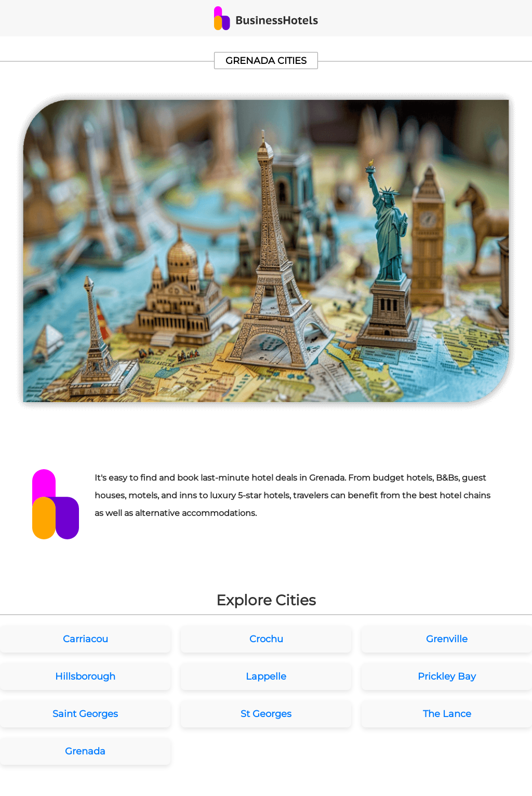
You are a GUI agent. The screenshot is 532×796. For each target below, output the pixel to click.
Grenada (85, 751)
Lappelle (266, 676)
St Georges (266, 714)
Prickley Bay (447, 676)
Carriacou (85, 639)
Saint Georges (85, 714)
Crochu (266, 639)
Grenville (447, 639)
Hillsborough (85, 676)
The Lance (447, 714)
